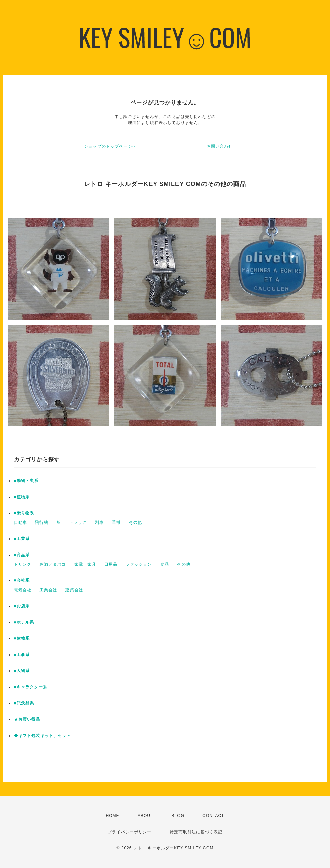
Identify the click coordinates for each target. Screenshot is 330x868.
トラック (78, 522)
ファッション (139, 564)
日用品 (111, 564)
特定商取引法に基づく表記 (196, 832)
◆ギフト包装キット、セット (42, 736)
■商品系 (22, 555)
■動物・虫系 (26, 481)
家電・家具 (85, 564)
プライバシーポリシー (130, 832)
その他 (135, 522)
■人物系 (22, 671)
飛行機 (42, 522)
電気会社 (23, 590)
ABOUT (145, 816)
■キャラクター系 (31, 687)
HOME (113, 816)
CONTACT (213, 816)
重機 (116, 522)
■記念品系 (24, 703)
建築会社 (74, 590)
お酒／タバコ (53, 564)
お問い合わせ (220, 146)
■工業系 (22, 539)
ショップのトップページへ (110, 146)
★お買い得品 (27, 719)
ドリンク (23, 564)
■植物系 (22, 497)
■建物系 (22, 638)
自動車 (20, 522)
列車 (99, 522)
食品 (165, 564)
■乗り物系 (24, 513)
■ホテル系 (24, 622)
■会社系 (22, 580)
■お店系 (22, 606)
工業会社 (48, 590)
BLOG (178, 816)
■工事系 (22, 655)
